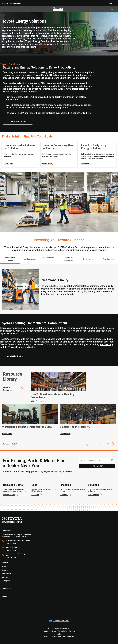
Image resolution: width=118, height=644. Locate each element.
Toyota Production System (22, 347)
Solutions (93, 485)
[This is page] (113, 444)
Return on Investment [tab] (69, 259)
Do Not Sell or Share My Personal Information (59, 637)
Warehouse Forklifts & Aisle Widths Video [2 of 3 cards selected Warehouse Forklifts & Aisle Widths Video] (27, 427)
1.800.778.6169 (11, 557)
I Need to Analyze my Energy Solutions (94, 147)
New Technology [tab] (30, 259)
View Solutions (93, 495)
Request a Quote (13, 485)
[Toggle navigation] (3, 9)
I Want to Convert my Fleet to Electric (58, 147)
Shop (6, 3)
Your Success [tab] (108, 259)
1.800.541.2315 (11, 550)
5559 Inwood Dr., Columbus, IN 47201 (14, 537)
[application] (59, 387)
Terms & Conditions (49, 631)
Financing (65, 485)
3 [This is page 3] (100, 444)
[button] (87, 444)
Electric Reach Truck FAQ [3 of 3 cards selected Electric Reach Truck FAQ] (75, 427)
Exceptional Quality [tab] (10, 259)
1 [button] (92, 444)
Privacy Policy (63, 631)
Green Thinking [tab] (89, 259)
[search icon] (112, 460)
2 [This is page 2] (96, 444)
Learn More (8, 164)
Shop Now (35, 495)
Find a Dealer (17, 3)
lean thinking (106, 344)
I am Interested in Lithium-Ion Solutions (19, 147)
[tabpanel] (59, 289)
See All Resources (8, 389)
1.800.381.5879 (11, 543)
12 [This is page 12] (108, 444)
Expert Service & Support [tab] (49, 259)
